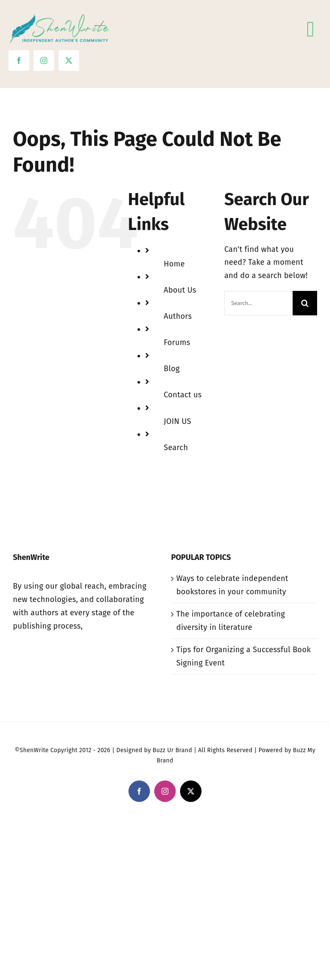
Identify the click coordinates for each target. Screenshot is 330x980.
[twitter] (69, 60)
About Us (180, 290)
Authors (178, 316)
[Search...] (258, 303)
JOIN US (177, 421)
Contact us (183, 395)
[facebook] (19, 60)
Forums (177, 342)
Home (174, 264)
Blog (172, 369)
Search (176, 448)
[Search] (305, 303)
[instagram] (44, 60)
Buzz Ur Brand (172, 750)
